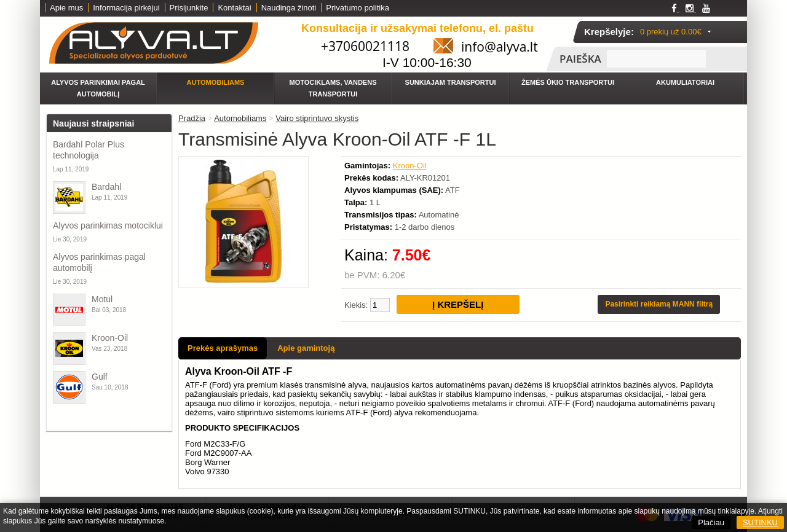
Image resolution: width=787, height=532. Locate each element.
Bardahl (106, 187)
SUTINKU (760, 522)
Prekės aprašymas (223, 348)
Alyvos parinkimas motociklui (108, 225)
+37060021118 (365, 46)
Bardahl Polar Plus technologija (89, 150)
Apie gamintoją (306, 348)
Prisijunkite (189, 8)
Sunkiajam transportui (451, 82)
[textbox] (656, 59)
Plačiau (711, 522)
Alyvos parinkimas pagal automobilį (99, 262)
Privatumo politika (358, 8)
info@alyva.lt (500, 47)
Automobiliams (216, 82)
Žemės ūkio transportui (568, 82)
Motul (102, 299)
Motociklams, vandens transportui (333, 88)
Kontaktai (234, 8)
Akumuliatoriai (685, 82)
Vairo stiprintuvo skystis (317, 118)
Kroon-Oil (110, 338)
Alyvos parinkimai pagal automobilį (98, 88)
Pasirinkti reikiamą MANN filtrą (659, 304)
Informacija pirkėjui (126, 8)
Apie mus (66, 8)
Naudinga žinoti (289, 8)
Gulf (100, 377)
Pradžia (192, 118)
